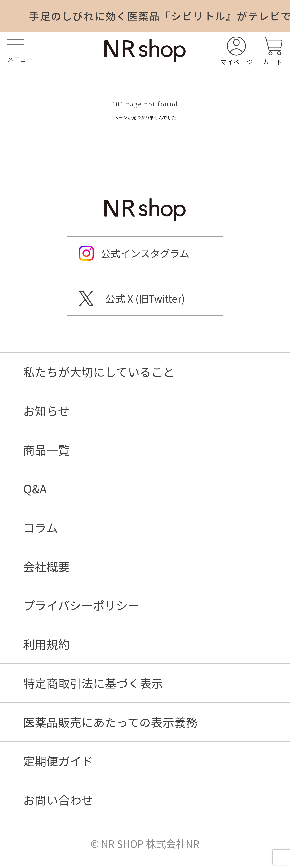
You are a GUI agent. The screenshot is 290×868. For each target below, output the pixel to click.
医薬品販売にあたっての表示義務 (110, 722)
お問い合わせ (58, 800)
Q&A (35, 488)
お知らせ (46, 411)
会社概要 (46, 566)
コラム (40, 527)
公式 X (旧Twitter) (145, 298)
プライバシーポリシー (81, 605)
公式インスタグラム (145, 253)
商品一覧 (46, 450)
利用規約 (46, 644)
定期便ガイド (58, 761)
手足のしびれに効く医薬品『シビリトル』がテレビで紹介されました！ (160, 16)
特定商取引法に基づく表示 (93, 683)
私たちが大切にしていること (99, 372)
